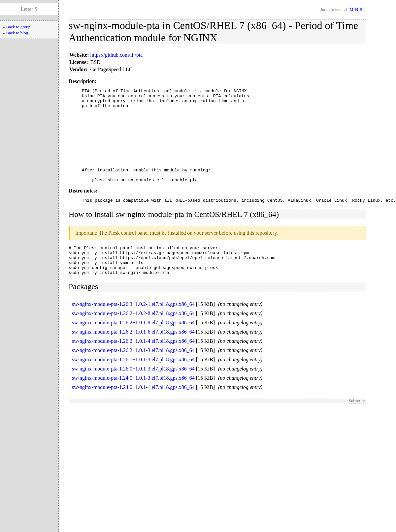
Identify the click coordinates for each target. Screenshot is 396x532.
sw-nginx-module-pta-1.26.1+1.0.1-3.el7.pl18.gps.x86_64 (133, 385)
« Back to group (17, 27)
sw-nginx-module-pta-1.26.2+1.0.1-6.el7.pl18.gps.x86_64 (133, 357)
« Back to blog (16, 33)
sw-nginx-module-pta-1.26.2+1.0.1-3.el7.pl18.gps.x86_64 (133, 376)
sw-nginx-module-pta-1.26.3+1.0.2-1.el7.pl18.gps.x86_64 (133, 330)
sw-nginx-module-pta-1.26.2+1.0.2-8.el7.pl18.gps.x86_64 (133, 339)
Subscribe (357, 426)
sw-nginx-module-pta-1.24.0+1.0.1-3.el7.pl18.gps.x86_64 (133, 404)
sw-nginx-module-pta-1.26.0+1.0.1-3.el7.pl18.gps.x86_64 (133, 394)
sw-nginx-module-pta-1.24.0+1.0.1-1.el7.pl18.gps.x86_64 (133, 413)
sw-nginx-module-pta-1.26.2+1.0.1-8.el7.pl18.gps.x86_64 (133, 348)
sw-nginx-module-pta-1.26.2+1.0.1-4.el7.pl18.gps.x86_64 (133, 367)
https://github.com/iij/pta (117, 55)
